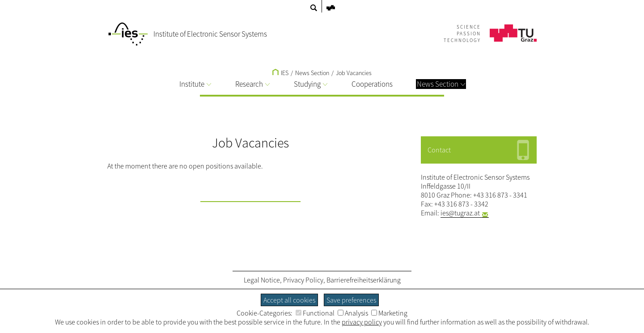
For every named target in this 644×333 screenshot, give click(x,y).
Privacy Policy (303, 280)
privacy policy (362, 322)
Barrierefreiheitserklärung (364, 280)
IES (280, 73)
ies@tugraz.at (460, 213)
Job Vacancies (354, 73)
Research (252, 84)
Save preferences (351, 300)
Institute (195, 84)
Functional (315, 313)
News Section (441, 84)
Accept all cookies (289, 300)
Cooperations (372, 84)
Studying (311, 84)
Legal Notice (262, 280)
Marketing (389, 313)
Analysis (353, 313)
